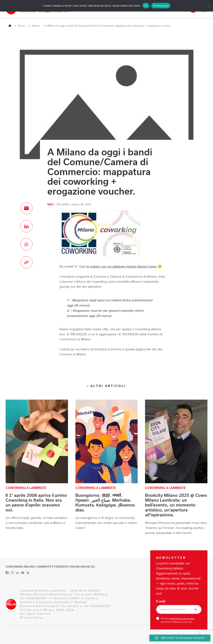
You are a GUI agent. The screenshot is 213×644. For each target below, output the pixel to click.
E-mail (161, 601)
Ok (146, 6)
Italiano (63, 204)
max (51, 204)
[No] (208, 6)
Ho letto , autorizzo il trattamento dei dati (178, 620)
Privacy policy (161, 6)
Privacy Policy (32, 618)
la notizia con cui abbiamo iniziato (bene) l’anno (122, 266)
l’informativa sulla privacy (182, 619)
